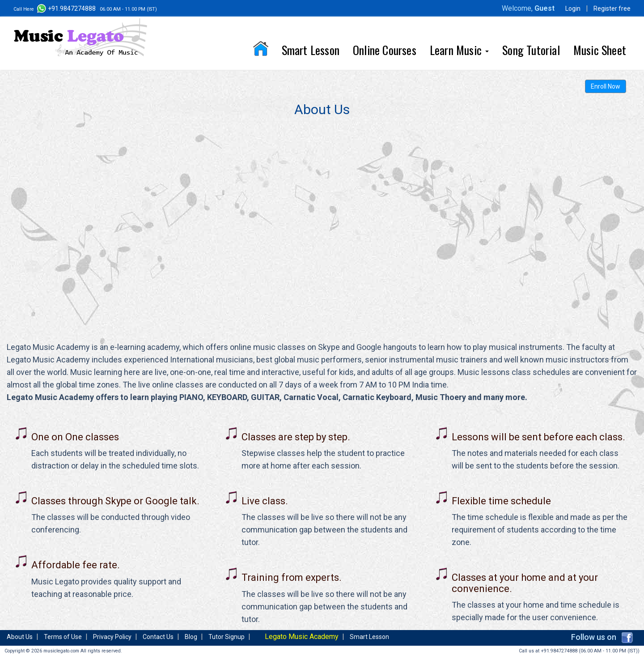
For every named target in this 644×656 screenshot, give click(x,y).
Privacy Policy (112, 637)
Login (573, 9)
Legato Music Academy (302, 637)
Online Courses (385, 50)
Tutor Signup (227, 637)
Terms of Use (63, 637)
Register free (612, 9)
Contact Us (158, 637)
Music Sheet (600, 50)
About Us (20, 637)
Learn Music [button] (459, 50)
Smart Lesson (311, 50)
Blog (191, 637)
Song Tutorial (531, 50)
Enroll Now (606, 86)
